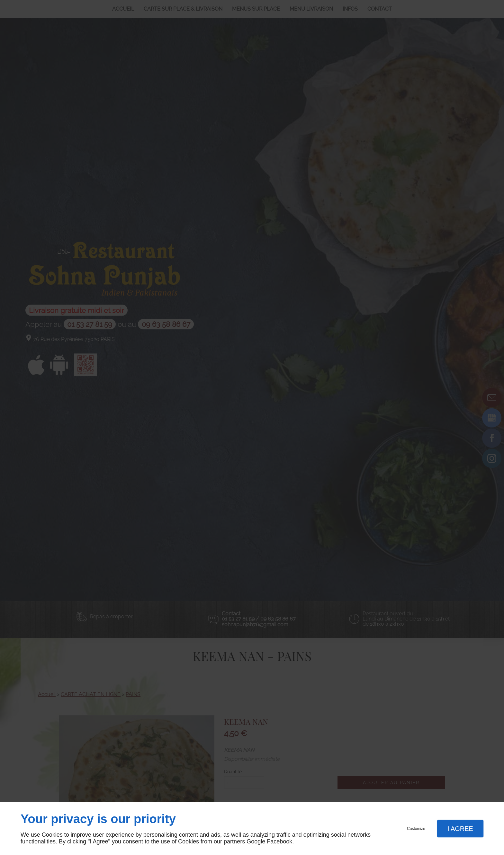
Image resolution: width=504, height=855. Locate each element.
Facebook (279, 841)
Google (256, 841)
